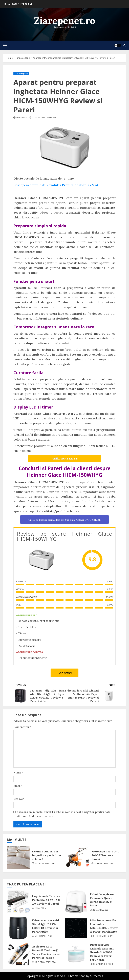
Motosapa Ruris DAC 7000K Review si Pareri (78, 857)
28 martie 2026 (100, 910)
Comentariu (22, 727)
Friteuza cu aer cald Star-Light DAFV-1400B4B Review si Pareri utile (18, 928)
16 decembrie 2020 (45, 863)
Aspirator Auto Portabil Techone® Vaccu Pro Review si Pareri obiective (18, 954)
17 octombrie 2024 (45, 962)
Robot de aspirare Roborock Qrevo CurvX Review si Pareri (76, 902)
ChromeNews (77, 976)
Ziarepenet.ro (65, 21)
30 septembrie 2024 (103, 964)
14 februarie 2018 (104, 863)
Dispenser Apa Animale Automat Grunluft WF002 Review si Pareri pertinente (76, 954)
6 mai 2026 (40, 908)
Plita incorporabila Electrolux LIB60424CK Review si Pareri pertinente (76, 928)
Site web (19, 799)
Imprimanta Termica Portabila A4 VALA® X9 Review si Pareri (18, 902)
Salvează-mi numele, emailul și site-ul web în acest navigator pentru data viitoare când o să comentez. (64, 814)
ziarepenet (22, 118)
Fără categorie (21, 74)
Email (18, 786)
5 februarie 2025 (44, 936)
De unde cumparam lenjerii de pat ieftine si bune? (18, 857)
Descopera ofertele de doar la (57, 185)
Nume (18, 772)
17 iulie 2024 (38, 118)
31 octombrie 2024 (103, 936)
